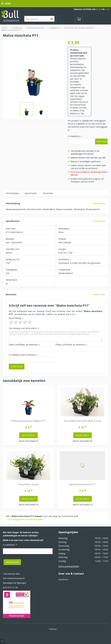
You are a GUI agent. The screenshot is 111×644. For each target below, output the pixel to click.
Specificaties (31, 193)
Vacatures (63, 579)
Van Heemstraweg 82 (14, 578)
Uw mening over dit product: (24, 328)
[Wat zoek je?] (39, 19)
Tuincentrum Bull (11, 574)
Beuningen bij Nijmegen (15, 583)
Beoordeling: (16, 318)
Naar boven (99, 203)
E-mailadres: (75, 136)
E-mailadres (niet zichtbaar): (24, 355)
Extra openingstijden (69, 566)
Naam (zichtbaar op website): (24, 345)
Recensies (48, 193)
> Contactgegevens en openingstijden (25, 519)
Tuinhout (53, 629)
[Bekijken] (79, 19)
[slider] (20, 322)
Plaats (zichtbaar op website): (71, 345)
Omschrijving (12, 193)
